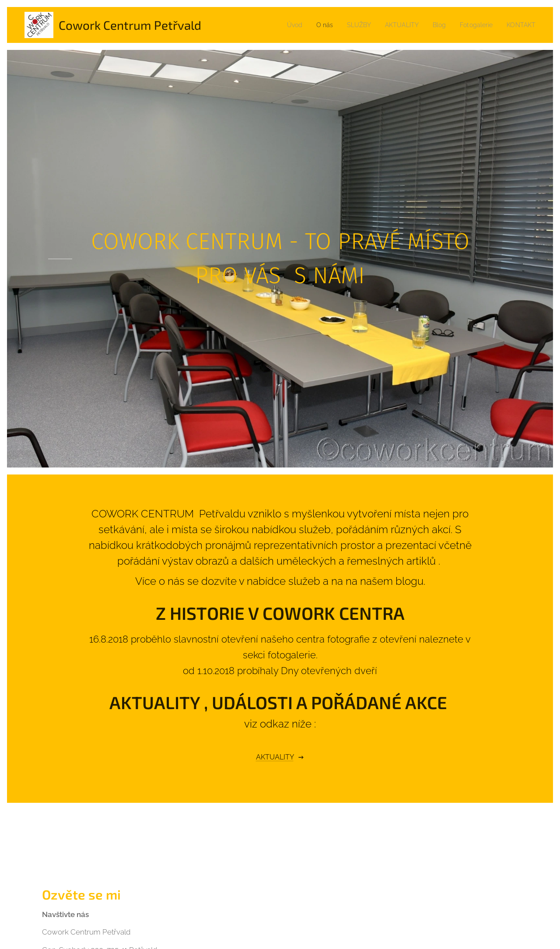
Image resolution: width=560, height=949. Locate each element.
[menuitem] (282, 25)
